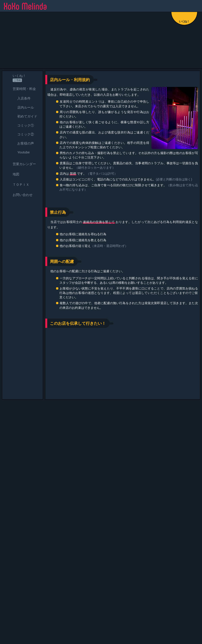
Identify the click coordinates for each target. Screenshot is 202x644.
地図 (12, 174)
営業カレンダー (20, 164)
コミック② (22, 134)
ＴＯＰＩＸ (17, 185)
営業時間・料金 (20, 89)
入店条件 (20, 99)
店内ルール (22, 107)
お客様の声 (22, 143)
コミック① (22, 125)
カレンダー (91, 585)
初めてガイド (23, 116)
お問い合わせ (19, 195)
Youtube (20, 152)
